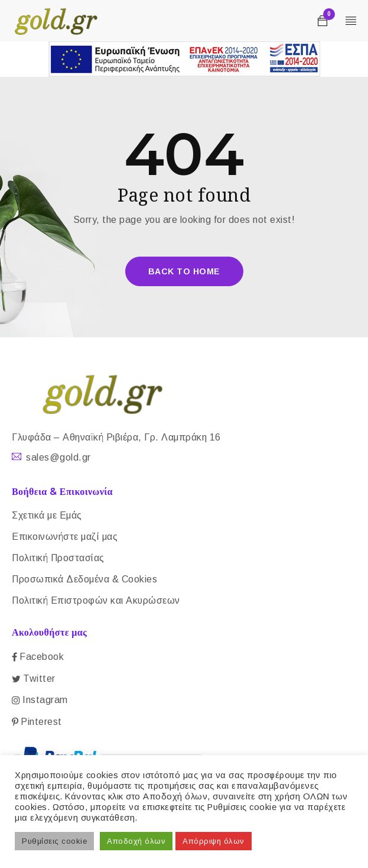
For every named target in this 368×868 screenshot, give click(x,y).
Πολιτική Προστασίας (58, 558)
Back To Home (184, 271)
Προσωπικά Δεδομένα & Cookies (84, 579)
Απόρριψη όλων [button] (214, 841)
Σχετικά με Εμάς (47, 515)
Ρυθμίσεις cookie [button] (54, 841)
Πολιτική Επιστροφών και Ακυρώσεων (96, 600)
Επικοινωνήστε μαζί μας (65, 537)
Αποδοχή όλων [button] (136, 841)
